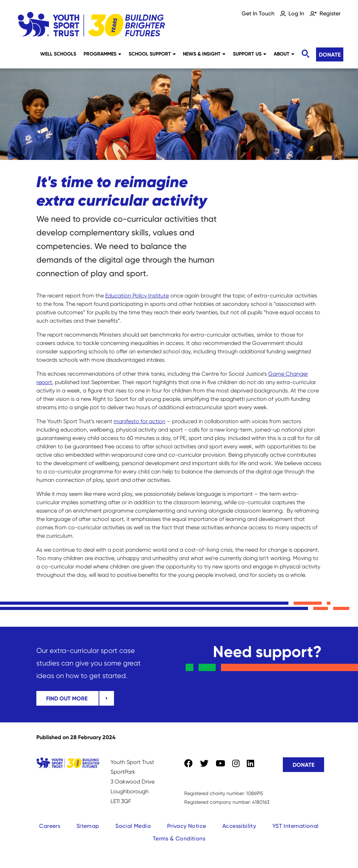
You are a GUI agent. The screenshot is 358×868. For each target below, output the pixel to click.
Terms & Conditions (179, 838)
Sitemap (88, 826)
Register (330, 13)
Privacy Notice (187, 826)
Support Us (250, 54)
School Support (152, 54)
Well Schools (58, 54)
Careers (50, 826)
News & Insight (204, 54)
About (284, 54)
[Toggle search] (305, 54)
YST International (296, 826)
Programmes (102, 54)
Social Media (133, 826)
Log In (296, 13)
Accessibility (239, 826)
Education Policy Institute (137, 296)
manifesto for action (139, 421)
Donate (330, 54)
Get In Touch (258, 13)
